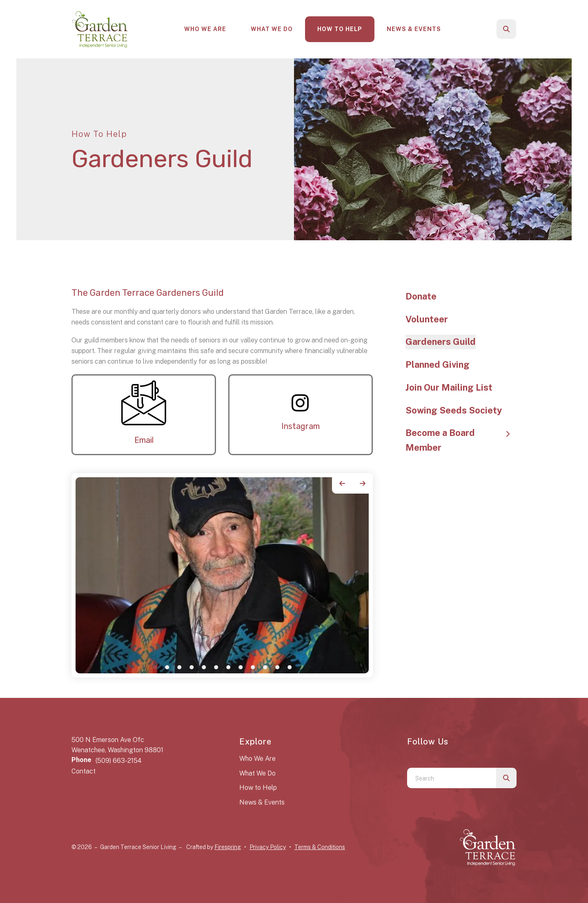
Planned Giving (438, 364)
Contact (84, 771)
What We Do (272, 29)
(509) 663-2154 (118, 761)
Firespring (228, 847)
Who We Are (205, 29)
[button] (506, 29)
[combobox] (452, 778)
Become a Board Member (461, 440)
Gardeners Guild (441, 342)
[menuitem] (205, 29)
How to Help (258, 788)
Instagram (301, 426)
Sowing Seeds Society (454, 410)
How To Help (340, 29)
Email (144, 440)
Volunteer (427, 319)
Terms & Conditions (320, 847)
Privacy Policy (268, 847)
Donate (421, 296)
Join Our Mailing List (449, 387)
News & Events (414, 29)
